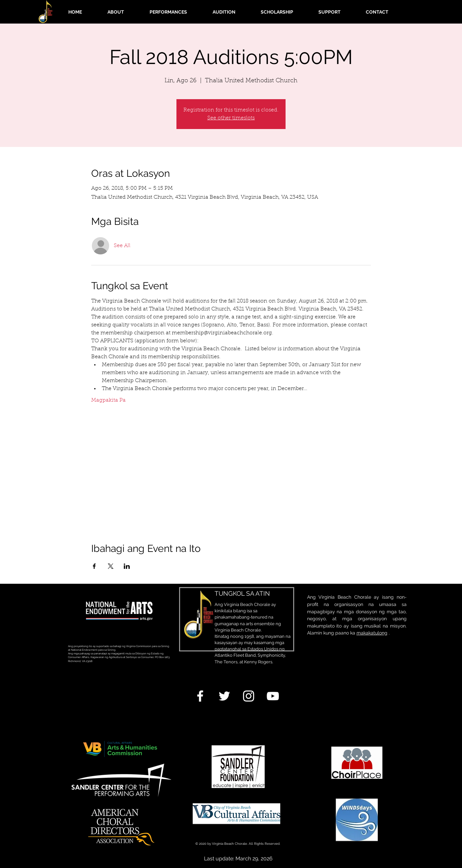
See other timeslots (231, 118)
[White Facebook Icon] (200, 696)
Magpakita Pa (108, 400)
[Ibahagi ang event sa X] (111, 566)
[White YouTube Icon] (273, 696)
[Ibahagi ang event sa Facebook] (94, 566)
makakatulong (372, 633)
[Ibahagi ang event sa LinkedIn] (127, 566)
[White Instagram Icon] (249, 696)
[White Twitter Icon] (224, 696)
